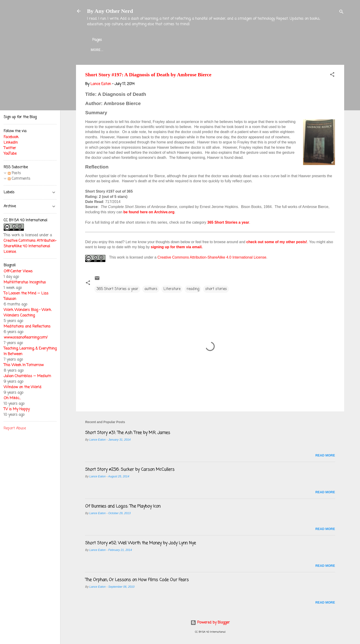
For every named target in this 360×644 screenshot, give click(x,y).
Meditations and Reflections (27, 327)
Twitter (188, 50)
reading (193, 289)
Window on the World (22, 387)
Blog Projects (219, 50)
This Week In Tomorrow (24, 365)
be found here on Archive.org (149, 212)
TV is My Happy (17, 409)
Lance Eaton (160, 50)
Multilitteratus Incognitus (25, 282)
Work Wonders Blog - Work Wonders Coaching (27, 313)
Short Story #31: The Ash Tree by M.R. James (128, 433)
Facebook (11, 137)
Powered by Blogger (210, 623)
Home (96, 50)
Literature (172, 289)
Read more (325, 455)
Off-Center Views (18, 271)
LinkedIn (11, 143)
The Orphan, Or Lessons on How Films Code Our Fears (137, 580)
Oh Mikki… (12, 398)
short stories (216, 289)
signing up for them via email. (177, 247)
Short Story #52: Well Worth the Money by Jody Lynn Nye (141, 543)
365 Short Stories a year (228, 222)
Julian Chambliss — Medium (27, 376)
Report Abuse (15, 428)
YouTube (10, 154)
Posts (14, 173)
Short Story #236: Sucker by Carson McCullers (130, 470)
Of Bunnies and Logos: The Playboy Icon (123, 506)
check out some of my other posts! (277, 242)
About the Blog (124, 50)
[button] (332, 75)
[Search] (341, 13)
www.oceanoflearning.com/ (26, 338)
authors (151, 289)
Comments (19, 179)
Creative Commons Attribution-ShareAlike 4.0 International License (212, 257)
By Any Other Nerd (110, 11)
